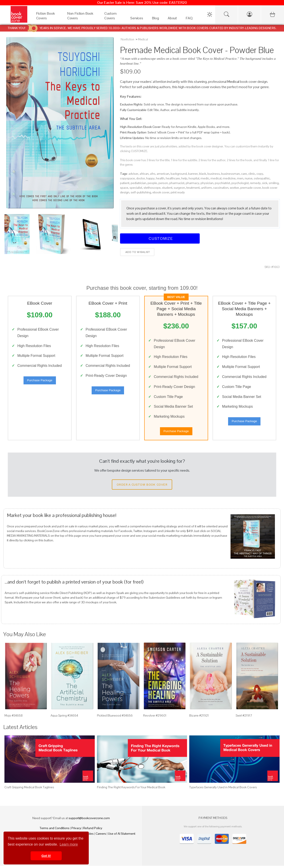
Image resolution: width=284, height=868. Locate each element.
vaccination (221, 188)
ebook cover (161, 192)
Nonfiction (127, 39)
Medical (143, 39)
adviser (133, 174)
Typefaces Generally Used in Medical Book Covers (223, 789)
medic (205, 178)
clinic (252, 174)
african (144, 174)
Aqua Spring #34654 (64, 718)
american (163, 174)
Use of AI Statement (122, 836)
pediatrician (138, 183)
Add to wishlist (137, 252)
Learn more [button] (69, 844)
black (203, 174)
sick (265, 183)
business (214, 174)
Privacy (76, 830)
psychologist (240, 183)
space (124, 188)
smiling (274, 183)
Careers (101, 836)
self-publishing (141, 192)
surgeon (179, 188)
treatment (193, 188)
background (179, 174)
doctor (141, 178)
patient (125, 183)
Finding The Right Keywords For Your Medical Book (131, 789)
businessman (231, 174)
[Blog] (155, 19)
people (152, 183)
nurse (249, 178)
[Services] (137, 19)
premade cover (251, 188)
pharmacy (192, 183)
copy (260, 174)
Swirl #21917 (244, 718)
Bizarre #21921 (199, 718)
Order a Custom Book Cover (142, 487)
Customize (160, 238)
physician (207, 183)
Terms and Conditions (55, 830)
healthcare (173, 178)
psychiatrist (222, 183)
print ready (178, 192)
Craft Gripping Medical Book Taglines (29, 789)
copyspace (127, 178)
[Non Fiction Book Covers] (81, 19)
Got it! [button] (46, 856)
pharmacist (177, 183)
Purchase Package (40, 381)
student (167, 188)
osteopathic (262, 178)
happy (150, 178)
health (160, 178)
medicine (229, 178)
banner (193, 174)
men (240, 178)
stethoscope (152, 188)
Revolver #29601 (155, 718)
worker (234, 188)
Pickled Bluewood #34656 (115, 718)
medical (216, 178)
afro (153, 174)
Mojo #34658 (14, 718)
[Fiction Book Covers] (47, 19)
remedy (255, 183)
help (184, 178)
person (163, 183)
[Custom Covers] (113, 19)
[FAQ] (189, 19)
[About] (172, 19)
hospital (194, 178)
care (244, 174)
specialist (136, 188)
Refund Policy (93, 830)
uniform (206, 188)
